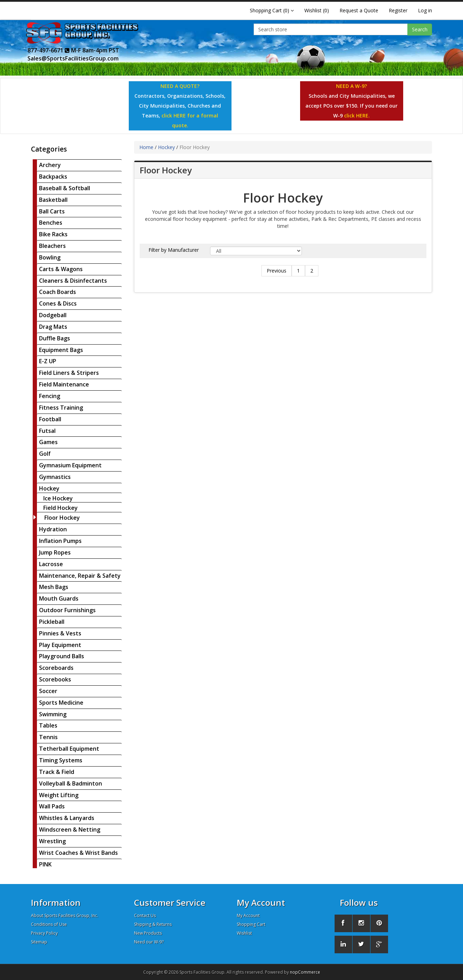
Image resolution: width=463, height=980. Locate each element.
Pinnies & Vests (60, 633)
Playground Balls (62, 656)
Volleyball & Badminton (71, 783)
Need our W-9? (149, 942)
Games (48, 442)
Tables (48, 725)
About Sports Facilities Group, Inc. (65, 915)
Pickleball (52, 622)
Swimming (53, 714)
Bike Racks (53, 234)
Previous (277, 271)
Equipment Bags (61, 350)
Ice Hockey (58, 498)
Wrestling (52, 841)
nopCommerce (305, 972)
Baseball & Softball (65, 188)
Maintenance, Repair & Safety (80, 576)
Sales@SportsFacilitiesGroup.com (73, 58)
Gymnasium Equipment (70, 465)
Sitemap (39, 942)
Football (50, 419)
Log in (425, 10)
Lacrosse (51, 564)
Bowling (50, 257)
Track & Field (57, 772)
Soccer (48, 691)
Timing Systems (61, 760)
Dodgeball (53, 315)
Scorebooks (55, 679)
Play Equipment (60, 645)
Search (420, 29)
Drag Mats (53, 327)
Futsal (47, 431)
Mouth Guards (59, 598)
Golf (45, 454)
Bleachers (52, 246)
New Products (148, 933)
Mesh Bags (54, 587)
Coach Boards (58, 292)
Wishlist (244, 933)
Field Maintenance (64, 384)
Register (398, 10)
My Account (248, 915)
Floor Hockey (62, 518)
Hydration (53, 529)
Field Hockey (61, 508)
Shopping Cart (251, 924)
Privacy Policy (44, 933)
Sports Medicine (61, 703)
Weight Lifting (59, 795)
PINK (45, 864)
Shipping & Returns (153, 924)
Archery (50, 165)
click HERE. (357, 116)
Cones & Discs (58, 303)
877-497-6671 (49, 50)
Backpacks (53, 177)
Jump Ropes (55, 552)
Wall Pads (52, 806)
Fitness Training (61, 408)
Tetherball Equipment (69, 749)
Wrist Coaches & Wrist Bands (78, 853)
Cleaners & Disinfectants (73, 281)
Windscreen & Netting (70, 830)
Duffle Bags (55, 338)
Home (146, 147)
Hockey (49, 488)
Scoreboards (56, 668)
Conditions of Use (49, 924)
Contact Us (145, 915)
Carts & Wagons (61, 269)
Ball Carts (52, 211)
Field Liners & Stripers (69, 373)
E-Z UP (48, 361)
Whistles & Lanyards (67, 818)
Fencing (50, 396)
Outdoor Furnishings (67, 610)
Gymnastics (55, 477)
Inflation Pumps (60, 541)
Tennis (48, 737)
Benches (51, 223)
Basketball (53, 200)
